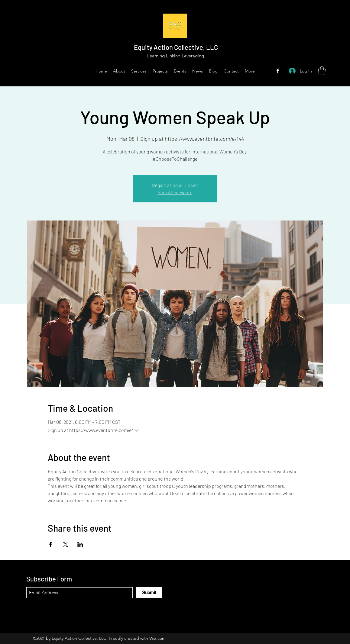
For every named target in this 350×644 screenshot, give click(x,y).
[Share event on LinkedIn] (80, 544)
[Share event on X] (65, 544)
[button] (322, 71)
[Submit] (149, 592)
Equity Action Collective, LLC (176, 47)
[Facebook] (278, 71)
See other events (175, 192)
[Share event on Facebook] (51, 544)
